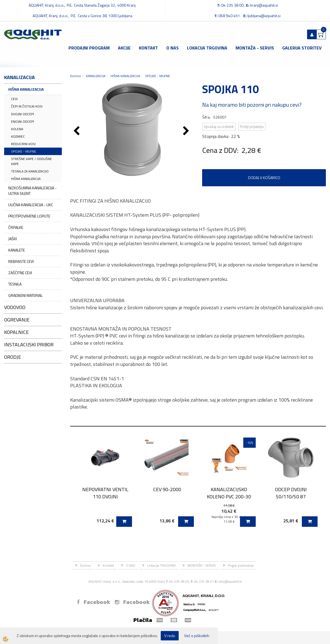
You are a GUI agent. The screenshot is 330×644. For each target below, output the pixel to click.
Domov (76, 76)
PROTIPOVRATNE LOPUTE (29, 216)
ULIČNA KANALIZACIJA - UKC (31, 205)
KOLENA (17, 129)
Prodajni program (89, 48)
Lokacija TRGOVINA (207, 48)
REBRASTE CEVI (21, 261)
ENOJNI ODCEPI (23, 121)
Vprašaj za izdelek (219, 126)
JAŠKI (13, 239)
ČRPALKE (16, 227)
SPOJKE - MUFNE (24, 151)
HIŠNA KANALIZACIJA (26, 89)
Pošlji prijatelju (252, 126)
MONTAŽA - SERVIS (255, 48)
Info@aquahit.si (230, 581)
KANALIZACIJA (96, 76)
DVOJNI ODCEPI (23, 114)
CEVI (14, 99)
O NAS (172, 48)
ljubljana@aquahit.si (264, 16)
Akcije (124, 48)
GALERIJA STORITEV (302, 48)
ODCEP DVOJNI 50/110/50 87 (291, 493)
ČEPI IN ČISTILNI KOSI (27, 106)
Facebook (93, 602)
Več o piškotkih (197, 636)
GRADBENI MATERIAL (25, 295)
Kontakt (148, 48)
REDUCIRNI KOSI (23, 144)
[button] (187, 131)
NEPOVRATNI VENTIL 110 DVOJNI (105, 493)
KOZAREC (18, 136)
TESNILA (15, 284)
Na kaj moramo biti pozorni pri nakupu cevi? (252, 105)
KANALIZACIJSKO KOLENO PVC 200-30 (229, 493)
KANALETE (17, 250)
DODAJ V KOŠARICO (264, 178)
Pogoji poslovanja (241, 565)
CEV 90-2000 (167, 489)
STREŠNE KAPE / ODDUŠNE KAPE (31, 161)
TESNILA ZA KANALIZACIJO (30, 171)
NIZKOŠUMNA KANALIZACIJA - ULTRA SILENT (32, 191)
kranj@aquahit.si (264, 5)
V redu (170, 636)
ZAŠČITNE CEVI (20, 273)
